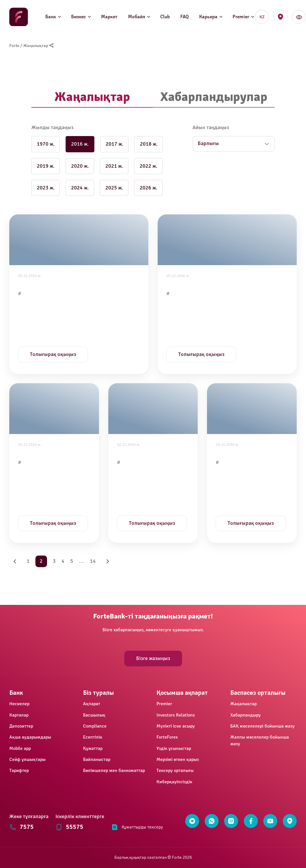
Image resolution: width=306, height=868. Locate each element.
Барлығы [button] (208, 143)
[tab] (92, 97)
